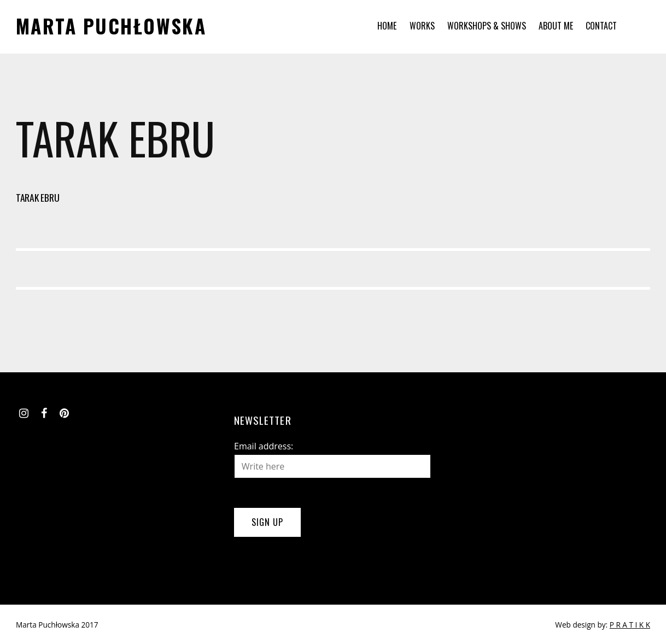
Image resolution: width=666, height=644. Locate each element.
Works (422, 26)
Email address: (264, 446)
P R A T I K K (630, 625)
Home (387, 26)
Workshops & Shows (487, 26)
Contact (601, 26)
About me (556, 26)
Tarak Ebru (37, 197)
